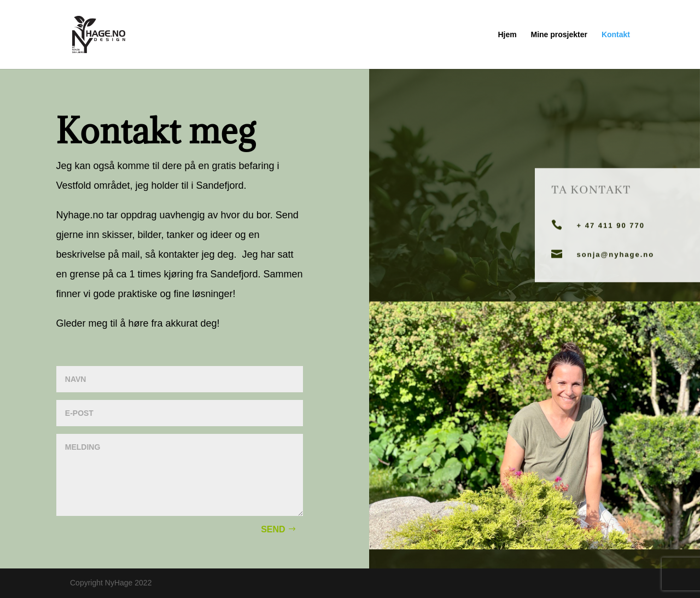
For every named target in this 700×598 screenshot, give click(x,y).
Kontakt (616, 35)
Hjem (507, 35)
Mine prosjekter (559, 35)
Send (273, 529)
